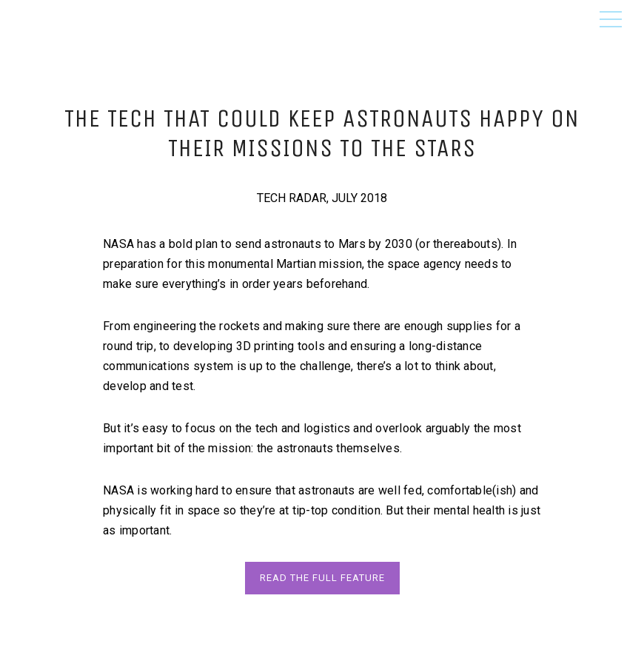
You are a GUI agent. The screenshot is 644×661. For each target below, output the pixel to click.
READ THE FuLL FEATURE (322, 578)
